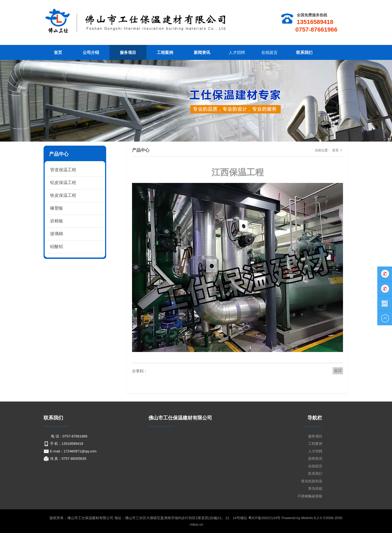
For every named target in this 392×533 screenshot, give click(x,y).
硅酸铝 (57, 246)
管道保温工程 (63, 170)
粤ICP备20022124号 (265, 518)
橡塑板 (57, 208)
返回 (338, 370)
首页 (335, 150)
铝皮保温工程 (63, 183)
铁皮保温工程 (63, 195)
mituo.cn (196, 524)
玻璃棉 (57, 234)
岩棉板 (57, 221)
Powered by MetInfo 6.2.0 (302, 518)
